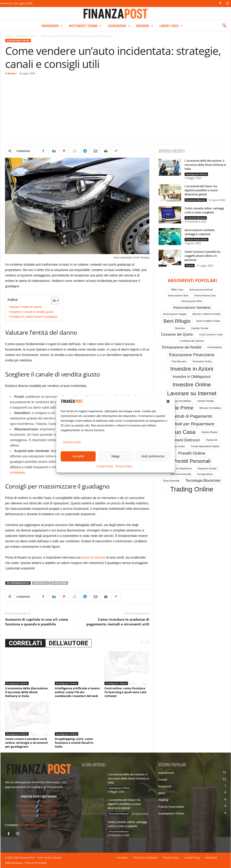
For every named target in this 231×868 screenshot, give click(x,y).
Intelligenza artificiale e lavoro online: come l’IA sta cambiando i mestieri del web (77, 692)
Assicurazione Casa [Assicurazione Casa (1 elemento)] (205, 295)
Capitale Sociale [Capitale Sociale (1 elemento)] (200, 328)
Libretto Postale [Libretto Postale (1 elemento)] (206, 401)
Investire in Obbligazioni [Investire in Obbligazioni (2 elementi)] (192, 377)
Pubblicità (211, 857)
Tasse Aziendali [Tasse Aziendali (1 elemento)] (171, 481)
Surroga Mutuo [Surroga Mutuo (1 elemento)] (205, 474)
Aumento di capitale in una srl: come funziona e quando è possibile (37, 622)
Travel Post (28, 811)
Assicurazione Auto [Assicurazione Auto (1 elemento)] (178, 295)
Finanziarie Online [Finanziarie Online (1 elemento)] (202, 361)
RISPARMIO (145, 26)
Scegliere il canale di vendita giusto (31, 312)
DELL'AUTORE (68, 643)
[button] (168, 402)
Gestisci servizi (72, 443)
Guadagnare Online (26, 36)
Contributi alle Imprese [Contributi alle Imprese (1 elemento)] (192, 341)
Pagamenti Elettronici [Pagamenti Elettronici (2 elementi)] (183, 440)
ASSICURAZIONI (119, 26)
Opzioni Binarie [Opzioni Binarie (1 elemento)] (210, 432)
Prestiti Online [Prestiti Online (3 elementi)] (192, 453)
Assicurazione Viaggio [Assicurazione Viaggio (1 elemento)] (175, 314)
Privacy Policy (124, 467)
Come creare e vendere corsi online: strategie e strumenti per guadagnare (27, 743)
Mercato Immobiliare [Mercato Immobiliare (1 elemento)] (210, 408)
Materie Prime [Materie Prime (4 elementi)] (178, 408)
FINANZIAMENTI (52, 26)
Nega (115, 457)
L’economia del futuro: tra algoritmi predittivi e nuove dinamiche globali (201, 190)
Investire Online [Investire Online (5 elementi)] (192, 385)
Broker (12, 73)
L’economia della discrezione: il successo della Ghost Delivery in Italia (27, 692)
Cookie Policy (105, 467)
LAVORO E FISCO (171, 26)
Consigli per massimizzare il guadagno (34, 317)
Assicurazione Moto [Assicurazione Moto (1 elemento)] (192, 301)
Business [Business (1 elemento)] (180, 328)
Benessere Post (50, 806)
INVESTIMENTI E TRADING (85, 26)
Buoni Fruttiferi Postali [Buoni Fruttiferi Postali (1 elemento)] (208, 321)
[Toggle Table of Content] (53, 301)
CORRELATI (25, 643)
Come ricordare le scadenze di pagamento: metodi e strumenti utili (118, 622)
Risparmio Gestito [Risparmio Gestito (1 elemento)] (207, 468)
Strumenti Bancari (196, 200)
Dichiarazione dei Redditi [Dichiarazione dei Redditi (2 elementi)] (182, 347)
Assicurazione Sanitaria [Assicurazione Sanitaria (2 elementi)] (192, 308)
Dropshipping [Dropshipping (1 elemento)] (214, 347)
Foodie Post (48, 815)
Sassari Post (49, 801)
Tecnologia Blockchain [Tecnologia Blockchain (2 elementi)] (203, 481)
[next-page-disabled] (147, 642)
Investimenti (166, 773)
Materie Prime (59, 583)
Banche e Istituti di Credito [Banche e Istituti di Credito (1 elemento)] (206, 314)
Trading (163, 800)
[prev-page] (142, 642)
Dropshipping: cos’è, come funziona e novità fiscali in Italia (74, 743)
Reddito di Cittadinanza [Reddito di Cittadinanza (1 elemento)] (179, 468)
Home (8, 36)
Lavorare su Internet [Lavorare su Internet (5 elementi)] (192, 393)
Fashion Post (49, 811)
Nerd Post (28, 815)
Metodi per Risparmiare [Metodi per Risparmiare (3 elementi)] (192, 424)
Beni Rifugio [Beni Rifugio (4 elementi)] (177, 321)
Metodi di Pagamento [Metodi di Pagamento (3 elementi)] (192, 416)
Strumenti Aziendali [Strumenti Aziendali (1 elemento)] (181, 474)
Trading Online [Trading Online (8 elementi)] (192, 489)
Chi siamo (122, 857)
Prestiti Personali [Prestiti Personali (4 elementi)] (192, 461)
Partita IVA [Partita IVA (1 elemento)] (212, 440)
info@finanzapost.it (32, 825)
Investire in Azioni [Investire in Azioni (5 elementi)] (192, 369)
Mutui (162, 793)
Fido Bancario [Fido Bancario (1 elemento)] (179, 361)
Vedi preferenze (153, 457)
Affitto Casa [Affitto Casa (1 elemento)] (177, 290)
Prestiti (190, 265)
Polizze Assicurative (196, 239)
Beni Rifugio (40, 583)
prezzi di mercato (94, 557)
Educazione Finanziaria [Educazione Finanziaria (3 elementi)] (192, 355)
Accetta (78, 457)
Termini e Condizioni (146, 857)
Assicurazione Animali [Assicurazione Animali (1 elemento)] (201, 290)
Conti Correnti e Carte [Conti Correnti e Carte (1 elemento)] (211, 335)
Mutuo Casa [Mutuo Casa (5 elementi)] (181, 432)
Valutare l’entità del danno (26, 307)
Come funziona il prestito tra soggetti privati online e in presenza (202, 256)
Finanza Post (26, 806)
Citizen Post (28, 801)
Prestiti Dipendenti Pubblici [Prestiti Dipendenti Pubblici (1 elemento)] (205, 446)
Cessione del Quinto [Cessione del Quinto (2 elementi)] (177, 334)
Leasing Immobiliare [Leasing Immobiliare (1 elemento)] (180, 401)
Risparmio (165, 786)
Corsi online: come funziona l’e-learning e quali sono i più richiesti (125, 692)
